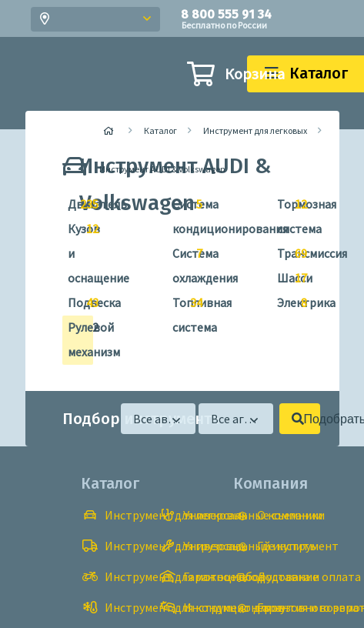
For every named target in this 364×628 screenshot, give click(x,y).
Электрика (286, 303)
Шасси (286, 279)
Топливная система (181, 313)
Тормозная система (286, 214)
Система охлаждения (181, 264)
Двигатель (77, 205)
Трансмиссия (286, 254)
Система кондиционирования (181, 214)
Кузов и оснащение (77, 251)
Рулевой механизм (77, 337)
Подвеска (77, 303)
